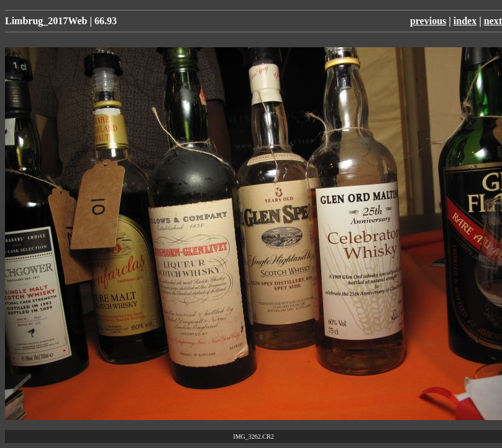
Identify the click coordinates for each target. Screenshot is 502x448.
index (465, 21)
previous (428, 21)
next (493, 21)
